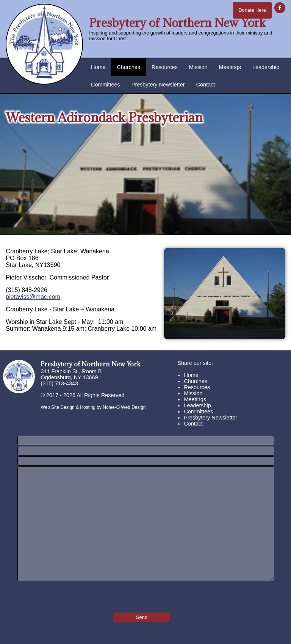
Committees (106, 85)
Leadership (266, 67)
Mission (198, 67)
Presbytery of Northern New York (178, 23)
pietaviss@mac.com (33, 297)
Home (98, 67)
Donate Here (252, 10)
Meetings (230, 67)
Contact (206, 85)
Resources (165, 67)
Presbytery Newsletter (158, 85)
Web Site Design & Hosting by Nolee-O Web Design (93, 407)
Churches (128, 67)
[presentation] (62, 594)
